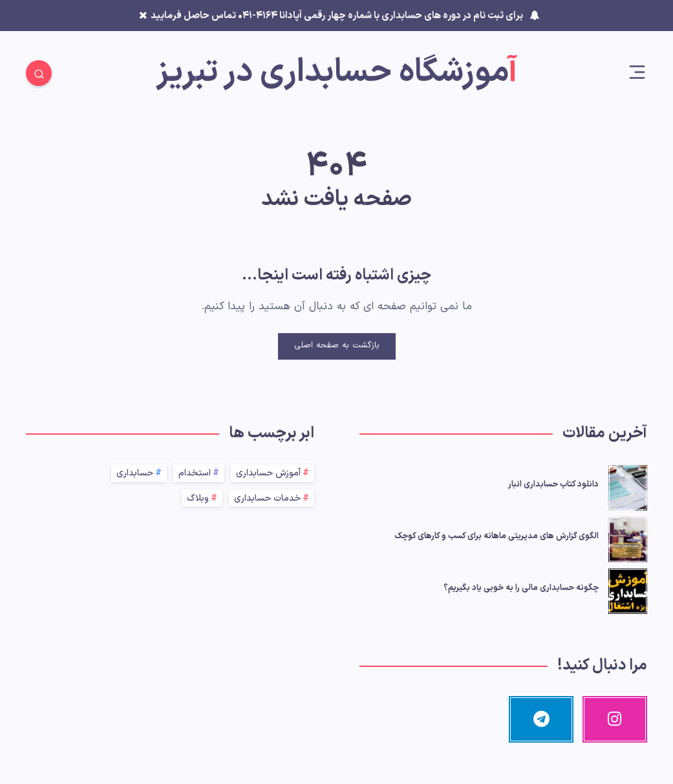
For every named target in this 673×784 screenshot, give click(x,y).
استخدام (195, 473)
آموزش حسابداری (268, 473)
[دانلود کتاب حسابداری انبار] (628, 486)
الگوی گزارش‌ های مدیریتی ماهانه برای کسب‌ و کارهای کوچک (497, 536)
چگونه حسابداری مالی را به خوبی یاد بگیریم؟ (521, 588)
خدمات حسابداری (267, 498)
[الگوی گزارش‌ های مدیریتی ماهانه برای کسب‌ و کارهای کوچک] (628, 538)
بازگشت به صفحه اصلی (337, 345)
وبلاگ (198, 498)
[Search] (39, 73)
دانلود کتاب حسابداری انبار (553, 485)
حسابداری (135, 473)
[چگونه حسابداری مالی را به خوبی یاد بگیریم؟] (628, 589)
